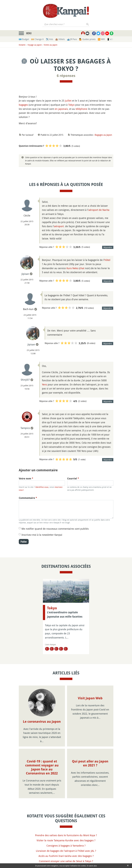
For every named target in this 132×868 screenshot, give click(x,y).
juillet (68, 101)
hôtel (107, 260)
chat (82, 268)
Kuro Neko (72, 268)
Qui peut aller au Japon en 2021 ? (90, 763)
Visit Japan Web (90, 698)
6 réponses (66, 76)
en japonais (61, 109)
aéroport (59, 226)
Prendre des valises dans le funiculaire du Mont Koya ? (66, 835)
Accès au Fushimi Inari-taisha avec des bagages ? (66, 856)
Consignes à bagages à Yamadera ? (66, 846)
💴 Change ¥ (37, 39)
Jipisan (25, 274)
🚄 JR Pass (72, 39)
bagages (23, 105)
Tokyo (71, 105)
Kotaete (22, 45)
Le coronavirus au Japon (42, 722)
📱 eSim (111, 39)
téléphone (81, 109)
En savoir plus (92, 866)
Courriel (73, 479)
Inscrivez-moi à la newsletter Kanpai (42, 535)
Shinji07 (25, 380)
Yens (44, 384)
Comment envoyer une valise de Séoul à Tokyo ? (66, 861)
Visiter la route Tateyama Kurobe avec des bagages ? (66, 840)
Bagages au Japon (103, 135)
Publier (24, 542)
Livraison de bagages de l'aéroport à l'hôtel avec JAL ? (66, 851)
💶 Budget (24, 39)
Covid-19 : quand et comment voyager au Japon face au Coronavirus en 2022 (42, 767)
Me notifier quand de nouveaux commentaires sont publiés (55, 529)
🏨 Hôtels (60, 39)
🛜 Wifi (101, 39)
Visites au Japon (51, 45)
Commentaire (28, 498)
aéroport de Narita (99, 210)
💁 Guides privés (87, 39)
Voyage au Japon (35, 45)
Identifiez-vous (42, 487)
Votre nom (26, 479)
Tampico (25, 428)
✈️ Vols (49, 39)
